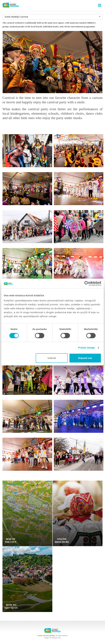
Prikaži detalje (87, 348)
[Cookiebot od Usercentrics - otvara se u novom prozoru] (87, 283)
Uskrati (52, 358)
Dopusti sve (85, 358)
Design (46, 638)
